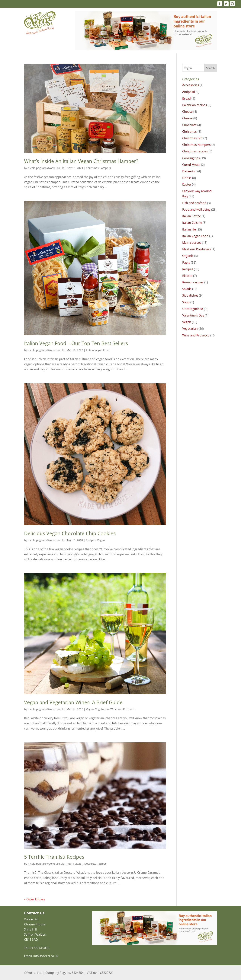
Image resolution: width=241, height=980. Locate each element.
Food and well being (196, 209)
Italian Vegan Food (98, 350)
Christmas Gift (192, 138)
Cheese (187, 112)
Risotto (187, 276)
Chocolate (189, 125)
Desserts (90, 864)
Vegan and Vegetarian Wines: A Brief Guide (73, 702)
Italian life (189, 229)
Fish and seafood (194, 203)
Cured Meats (191, 165)
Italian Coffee (192, 216)
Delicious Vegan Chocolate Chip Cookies (70, 533)
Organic (188, 256)
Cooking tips (191, 158)
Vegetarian (102, 709)
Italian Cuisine (192, 223)
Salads (187, 289)
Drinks (187, 178)
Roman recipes (193, 282)
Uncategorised (193, 309)
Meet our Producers (197, 249)
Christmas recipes (195, 151)
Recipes (91, 540)
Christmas (190, 132)
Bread (186, 98)
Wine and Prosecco (122, 709)
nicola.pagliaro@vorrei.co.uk (46, 168)
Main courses (192, 243)
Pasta (186, 262)
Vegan (101, 540)
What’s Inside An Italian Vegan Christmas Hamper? (81, 161)
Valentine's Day (193, 315)
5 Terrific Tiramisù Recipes (54, 857)
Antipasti (189, 92)
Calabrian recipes (195, 105)
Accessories (191, 85)
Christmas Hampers (98, 168)
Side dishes (190, 295)
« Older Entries (35, 899)
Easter (187, 184)
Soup (186, 302)
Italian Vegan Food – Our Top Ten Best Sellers (76, 343)
